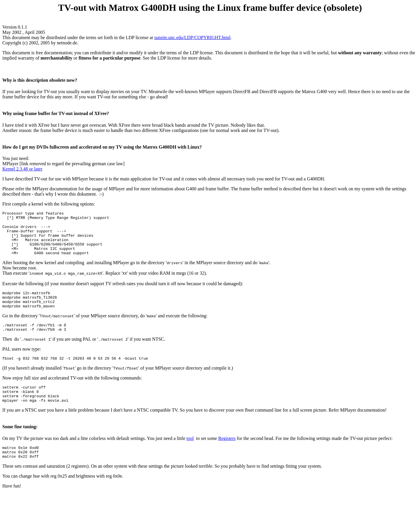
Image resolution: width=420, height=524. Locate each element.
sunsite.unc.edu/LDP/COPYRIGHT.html (192, 38)
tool (190, 456)
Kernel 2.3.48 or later (22, 169)
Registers (227, 456)
